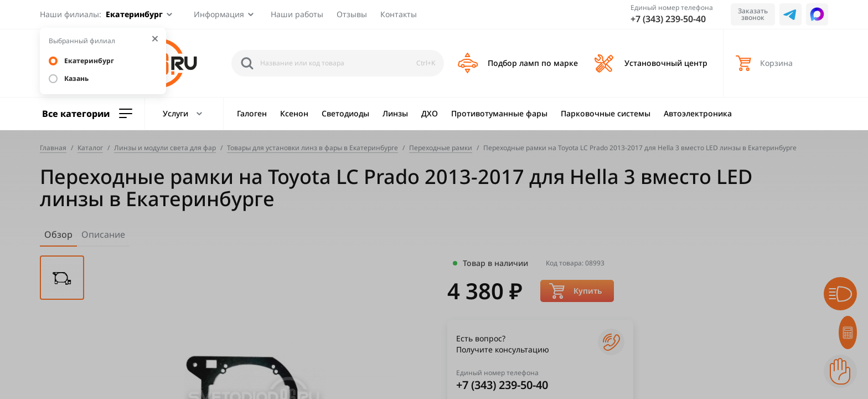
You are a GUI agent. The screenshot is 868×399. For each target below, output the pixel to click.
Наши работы (297, 14)
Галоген (252, 113)
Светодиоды (345, 113)
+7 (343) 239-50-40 (668, 19)
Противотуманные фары (499, 113)
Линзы (395, 113)
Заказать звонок (753, 14)
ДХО (430, 113)
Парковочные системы (606, 113)
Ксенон (294, 113)
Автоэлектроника (698, 113)
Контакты (399, 14)
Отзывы (352, 14)
